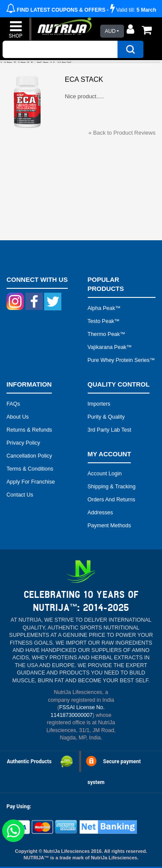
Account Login (105, 474)
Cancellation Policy (29, 456)
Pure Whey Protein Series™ (121, 360)
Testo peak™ (104, 321)
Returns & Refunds (29, 430)
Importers (99, 404)
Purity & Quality (106, 417)
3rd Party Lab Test (110, 430)
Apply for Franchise (31, 482)
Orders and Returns (111, 500)
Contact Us (20, 495)
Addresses (100, 513)
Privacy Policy (23, 443)
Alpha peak (102, 308)
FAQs (13, 404)
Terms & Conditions (30, 469)
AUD (110, 31)
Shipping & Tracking (112, 487)
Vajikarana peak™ (110, 347)
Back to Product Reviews (122, 133)
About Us (17, 417)
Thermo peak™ (107, 334)
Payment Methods (110, 526)
